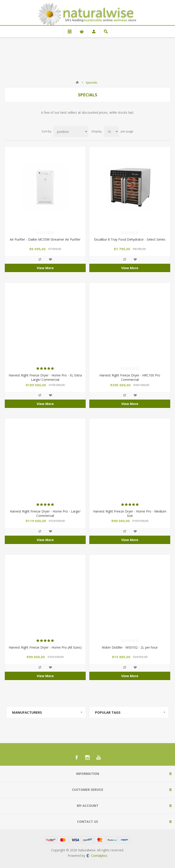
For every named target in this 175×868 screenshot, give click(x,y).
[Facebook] (77, 758)
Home (77, 82)
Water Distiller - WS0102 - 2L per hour (130, 647)
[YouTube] (98, 758)
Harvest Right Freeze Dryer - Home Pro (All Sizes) (45, 647)
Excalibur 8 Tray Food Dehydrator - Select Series (130, 239)
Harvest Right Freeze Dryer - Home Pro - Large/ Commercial (45, 513)
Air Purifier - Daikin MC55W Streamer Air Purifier (45, 239)
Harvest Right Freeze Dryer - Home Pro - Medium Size (130, 513)
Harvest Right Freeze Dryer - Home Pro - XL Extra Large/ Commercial (45, 377)
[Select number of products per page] (111, 132)
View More (45, 268)
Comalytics (97, 856)
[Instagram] (87, 758)
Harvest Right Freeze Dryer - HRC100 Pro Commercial (130, 377)
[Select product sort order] (71, 132)
